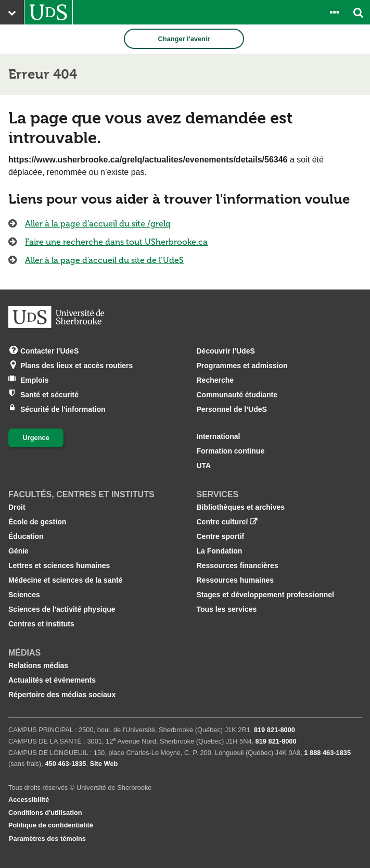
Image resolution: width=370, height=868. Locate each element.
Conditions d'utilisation (45, 813)
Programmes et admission (242, 366)
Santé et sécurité (49, 394)
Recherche (215, 380)
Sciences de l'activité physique (62, 609)
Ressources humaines (235, 580)
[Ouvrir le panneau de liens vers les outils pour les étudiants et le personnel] (334, 12)
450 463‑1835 (65, 764)
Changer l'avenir (184, 39)
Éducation (26, 536)
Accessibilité (29, 800)
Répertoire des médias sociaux (62, 695)
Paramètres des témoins (47, 839)
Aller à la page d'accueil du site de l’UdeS (104, 260)
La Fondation (220, 551)
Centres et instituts (41, 624)
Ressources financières (238, 565)
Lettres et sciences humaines (59, 565)
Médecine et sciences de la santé (65, 580)
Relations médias (38, 665)
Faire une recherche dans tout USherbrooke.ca (116, 242)
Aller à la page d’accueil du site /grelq (98, 224)
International (219, 436)
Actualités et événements (52, 680)
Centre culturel (222, 522)
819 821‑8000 (275, 730)
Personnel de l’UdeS (232, 409)
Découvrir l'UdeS (226, 351)
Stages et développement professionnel (266, 595)
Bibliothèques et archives (241, 507)
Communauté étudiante (237, 395)
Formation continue (231, 451)
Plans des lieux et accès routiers (76, 365)
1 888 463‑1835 (327, 753)
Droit (17, 507)
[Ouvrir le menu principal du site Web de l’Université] (12, 12)
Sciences (24, 595)
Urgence (36, 438)
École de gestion (37, 522)
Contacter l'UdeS (49, 350)
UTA (204, 466)
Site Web (104, 764)
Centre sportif (221, 536)
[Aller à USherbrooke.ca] (48, 12)
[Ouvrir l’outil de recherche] (358, 12)
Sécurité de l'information (63, 408)
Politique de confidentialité (51, 825)
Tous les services (227, 609)
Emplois (34, 379)
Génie (18, 551)
